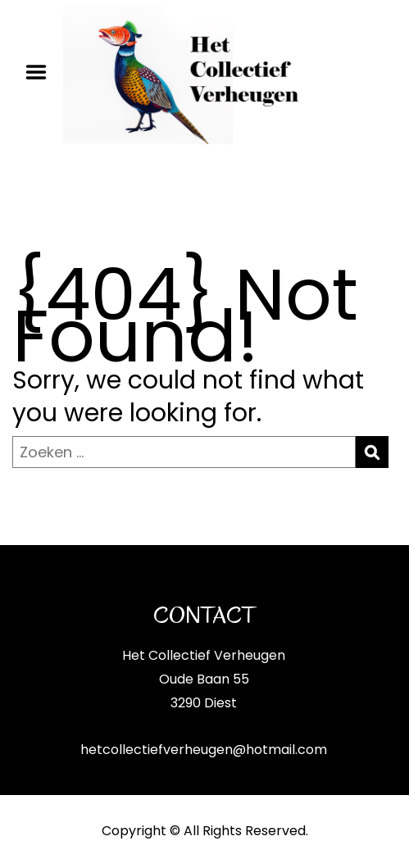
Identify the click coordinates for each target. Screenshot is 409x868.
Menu (42, 72)
